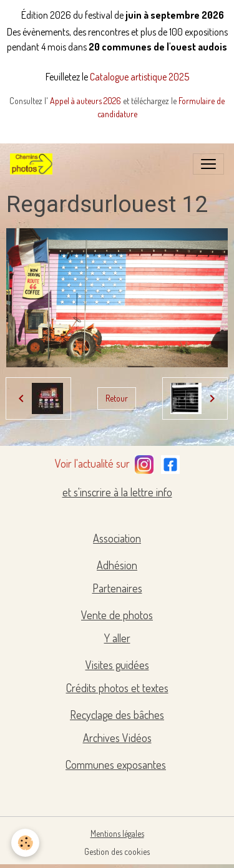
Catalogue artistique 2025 (139, 77)
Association (117, 538)
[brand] (34, 164)
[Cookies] (25, 843)
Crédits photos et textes (117, 688)
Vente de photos (117, 615)
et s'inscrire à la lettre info (117, 492)
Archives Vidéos (117, 738)
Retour (117, 398)
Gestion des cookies (117, 851)
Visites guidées (117, 665)
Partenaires (117, 588)
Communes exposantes (116, 764)
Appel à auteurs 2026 (86, 101)
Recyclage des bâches (117, 715)
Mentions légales (117, 833)
